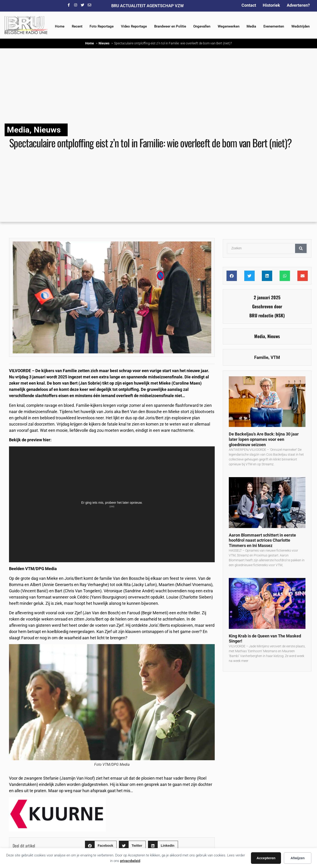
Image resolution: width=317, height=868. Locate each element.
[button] (101, 846)
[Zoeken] (301, 248)
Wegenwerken (229, 26)
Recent (77, 26)
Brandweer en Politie (170, 26)
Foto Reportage (102, 26)
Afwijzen (298, 858)
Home (60, 26)
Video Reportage (134, 26)
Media (251, 26)
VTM (275, 357)
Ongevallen (202, 26)
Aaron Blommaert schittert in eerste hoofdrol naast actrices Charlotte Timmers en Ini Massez (262, 540)
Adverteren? (298, 5)
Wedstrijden (300, 26)
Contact (249, 5)
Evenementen (274, 26)
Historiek (271, 5)
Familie (261, 357)
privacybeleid (130, 861)
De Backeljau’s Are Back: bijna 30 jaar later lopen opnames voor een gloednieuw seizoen (264, 439)
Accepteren (266, 858)
